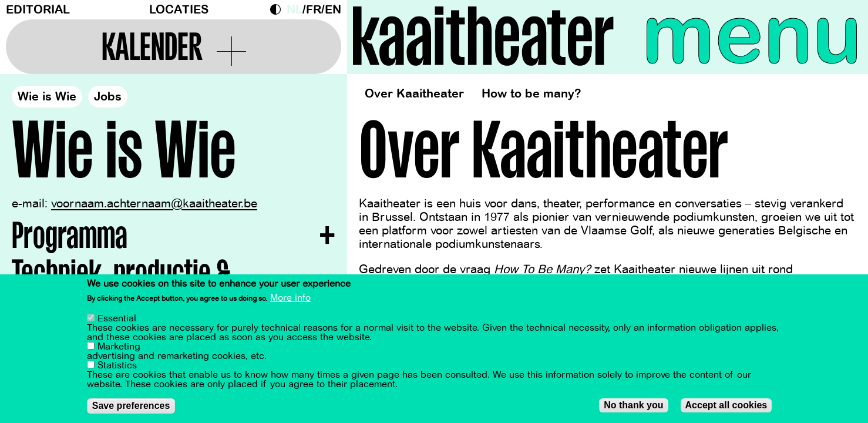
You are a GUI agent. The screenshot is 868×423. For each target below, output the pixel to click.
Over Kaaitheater (414, 94)
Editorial (38, 10)
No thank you (633, 405)
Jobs (108, 97)
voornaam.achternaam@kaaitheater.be (154, 204)
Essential (117, 318)
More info (290, 298)
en (333, 10)
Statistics (117, 365)
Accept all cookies (726, 405)
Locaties (179, 10)
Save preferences (131, 406)
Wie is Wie (47, 97)
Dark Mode (278, 9)
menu (752, 35)
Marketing (119, 347)
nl (295, 10)
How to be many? (531, 94)
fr (314, 10)
